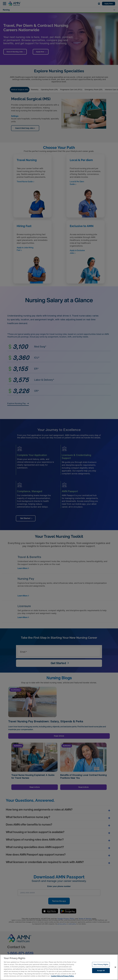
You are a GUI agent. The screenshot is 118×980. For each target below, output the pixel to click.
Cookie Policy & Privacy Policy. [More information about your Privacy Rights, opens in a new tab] (62, 976)
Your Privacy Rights (101, 964)
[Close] (115, 967)
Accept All (101, 970)
